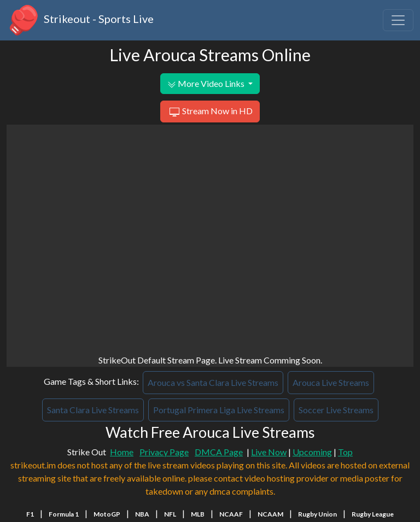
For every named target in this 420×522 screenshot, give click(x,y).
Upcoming (312, 452)
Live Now (269, 452)
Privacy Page (164, 452)
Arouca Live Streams (331, 382)
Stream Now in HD (210, 112)
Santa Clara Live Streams (93, 410)
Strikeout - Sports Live (80, 20)
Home (122, 452)
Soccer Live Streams (336, 410)
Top (345, 452)
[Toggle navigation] (398, 20)
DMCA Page (219, 452)
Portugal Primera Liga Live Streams (219, 410)
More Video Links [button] (207, 84)
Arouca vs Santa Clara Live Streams (213, 382)
